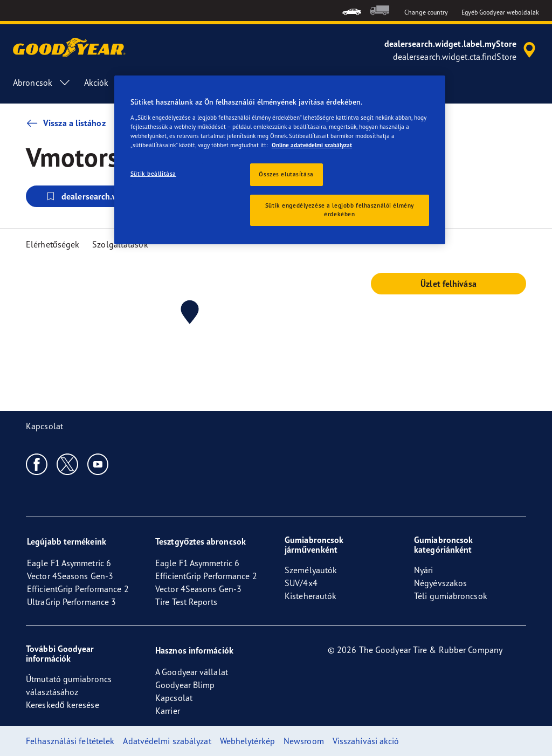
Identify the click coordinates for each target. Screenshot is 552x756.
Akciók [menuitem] (96, 83)
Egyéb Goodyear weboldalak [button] (501, 12)
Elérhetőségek (53, 244)
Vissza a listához (66, 123)
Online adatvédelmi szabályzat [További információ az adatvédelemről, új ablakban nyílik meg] (312, 145)
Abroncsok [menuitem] (42, 83)
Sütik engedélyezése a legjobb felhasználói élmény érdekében (340, 210)
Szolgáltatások (120, 244)
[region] (280, 160)
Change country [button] (426, 12)
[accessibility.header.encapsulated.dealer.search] (462, 50)
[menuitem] (352, 11)
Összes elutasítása (286, 174)
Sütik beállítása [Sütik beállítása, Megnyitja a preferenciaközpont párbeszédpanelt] (153, 174)
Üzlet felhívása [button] (448, 284)
